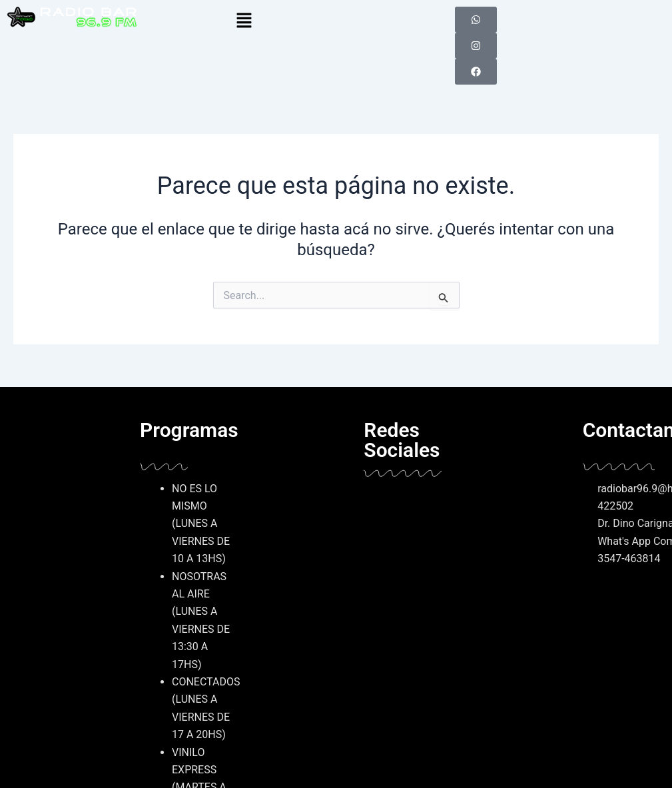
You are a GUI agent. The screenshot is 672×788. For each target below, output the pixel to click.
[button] (336, 21)
